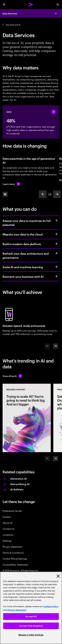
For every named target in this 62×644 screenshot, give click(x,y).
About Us (7, 523)
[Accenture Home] (31, 5)
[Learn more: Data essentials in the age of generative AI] (11, 184)
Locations (8, 535)
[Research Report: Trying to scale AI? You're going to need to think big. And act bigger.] (27, 418)
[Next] (56, 346)
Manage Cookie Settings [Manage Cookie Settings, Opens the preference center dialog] (31, 635)
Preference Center (12, 511)
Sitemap (7, 541)
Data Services (10, 13)
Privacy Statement (12, 547)
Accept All (31, 616)
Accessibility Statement (15, 564)
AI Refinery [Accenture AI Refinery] (17, 489)
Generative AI (18, 478)
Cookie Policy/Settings (15, 558)
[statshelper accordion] (54, 112)
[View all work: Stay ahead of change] (12, 376)
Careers (7, 517)
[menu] (4, 5)
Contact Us (9, 529)
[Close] (58, 576)
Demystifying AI (20, 484)
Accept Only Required (31, 626)
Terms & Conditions (13, 553)
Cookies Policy (51, 606)
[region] (31, 608)
